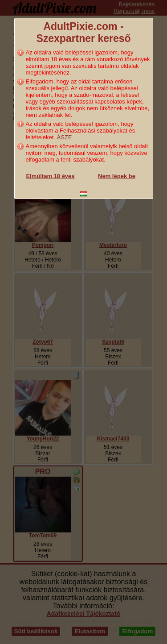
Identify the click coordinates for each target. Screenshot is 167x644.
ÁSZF (64, 137)
